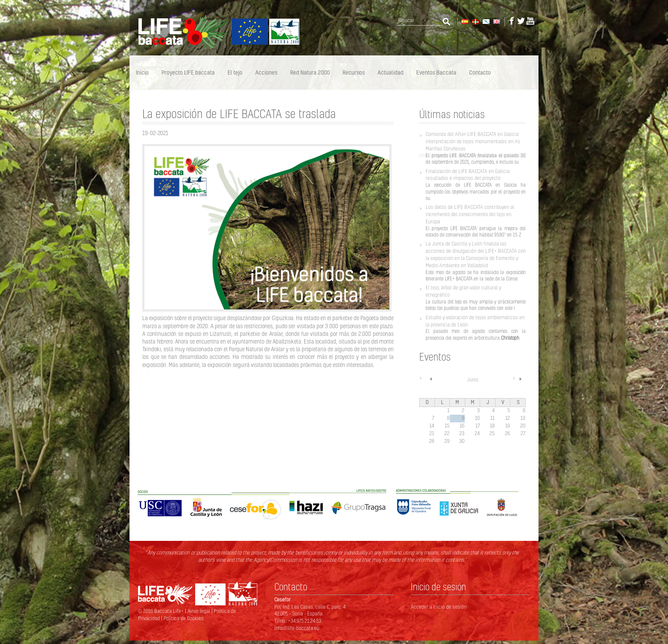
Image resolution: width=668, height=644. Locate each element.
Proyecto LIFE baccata (188, 72)
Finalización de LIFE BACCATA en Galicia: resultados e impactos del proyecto (468, 175)
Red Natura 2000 (310, 72)
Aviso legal (199, 611)
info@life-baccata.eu (297, 628)
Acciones (266, 72)
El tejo (235, 72)
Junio (473, 380)
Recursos (354, 72)
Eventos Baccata (436, 72)
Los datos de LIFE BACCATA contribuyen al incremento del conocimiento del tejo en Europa (470, 214)
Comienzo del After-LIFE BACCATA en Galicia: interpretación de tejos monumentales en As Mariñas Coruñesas (473, 141)
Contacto (480, 72)
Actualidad (390, 72)
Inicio (142, 72)
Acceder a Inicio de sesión (439, 607)
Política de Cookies (184, 618)
